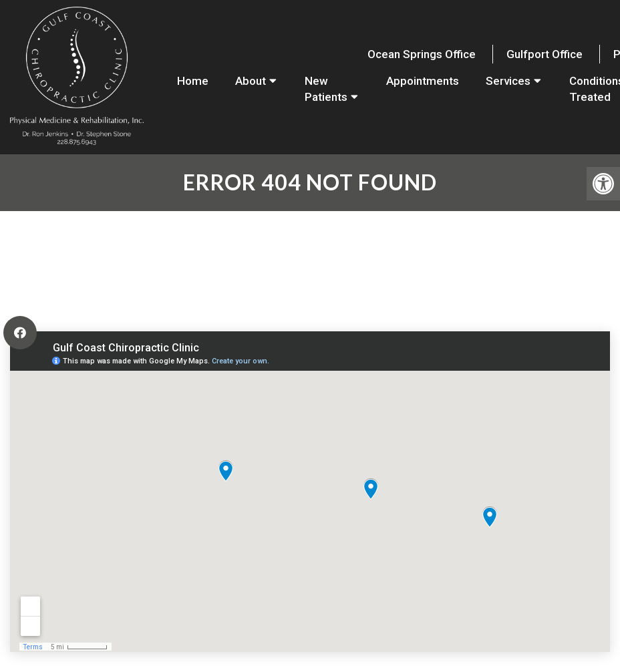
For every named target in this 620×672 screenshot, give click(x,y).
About (251, 81)
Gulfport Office (545, 54)
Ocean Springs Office (422, 54)
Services (508, 81)
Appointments (423, 81)
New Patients (326, 89)
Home (193, 81)
